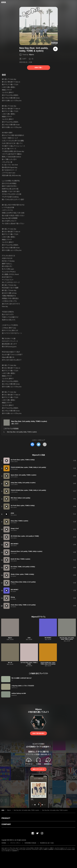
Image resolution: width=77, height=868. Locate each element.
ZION (29, 638)
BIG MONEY (48, 638)
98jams (31, 55)
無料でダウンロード (38, 769)
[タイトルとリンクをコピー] (45, 444)
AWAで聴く (38, 68)
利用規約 (4, 843)
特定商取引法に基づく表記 (47, 843)
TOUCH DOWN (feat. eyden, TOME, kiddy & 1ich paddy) (48, 663)
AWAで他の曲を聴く (38, 733)
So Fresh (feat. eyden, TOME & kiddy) (29, 663)
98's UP (10, 663)
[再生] (55, 49)
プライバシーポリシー (15, 843)
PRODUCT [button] (6, 818)
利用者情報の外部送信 (30, 843)
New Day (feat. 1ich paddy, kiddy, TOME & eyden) (29, 421)
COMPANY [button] (6, 824)
